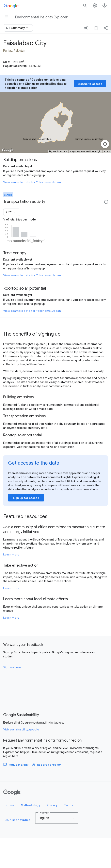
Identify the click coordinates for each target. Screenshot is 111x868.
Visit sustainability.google (21, 760)
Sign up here (12, 697)
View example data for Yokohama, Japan (32, 182)
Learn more (11, 585)
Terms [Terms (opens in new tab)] (107, 151)
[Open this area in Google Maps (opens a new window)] (8, 150)
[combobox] (20, 28)
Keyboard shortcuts (58, 151)
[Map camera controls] (105, 144)
